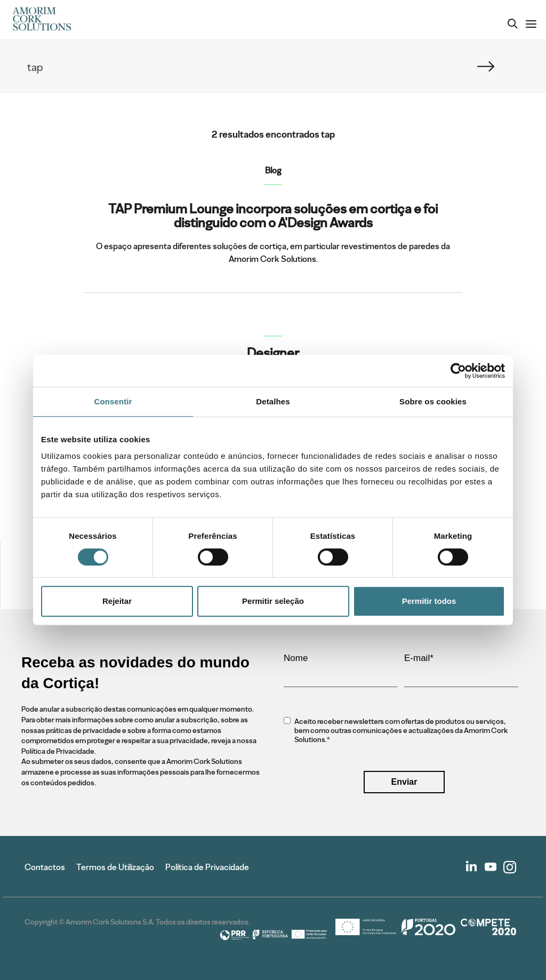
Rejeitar (117, 601)
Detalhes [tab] (273, 401)
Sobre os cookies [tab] (433, 401)
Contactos (45, 867)
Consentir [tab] (113, 401)
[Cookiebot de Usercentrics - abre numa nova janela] (458, 371)
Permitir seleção (273, 601)
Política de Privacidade (207, 867)
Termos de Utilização (115, 867)
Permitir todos (429, 601)
